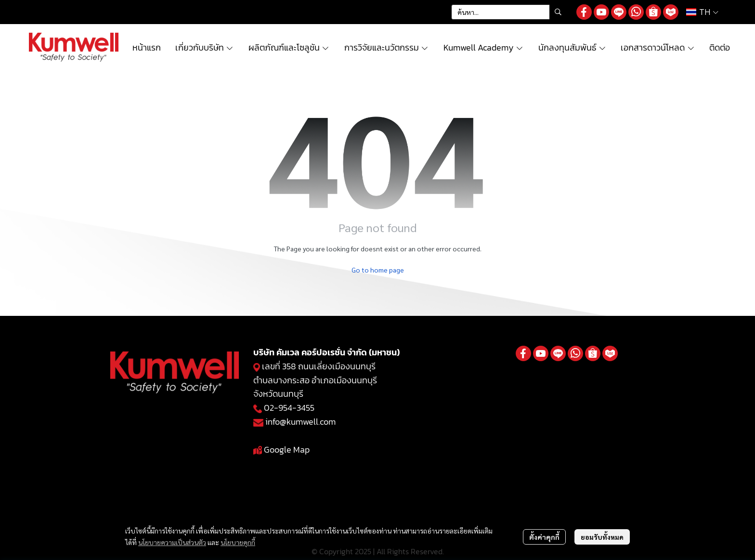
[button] (509, 12)
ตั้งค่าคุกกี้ (544, 537)
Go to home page (378, 270)
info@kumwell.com (300, 422)
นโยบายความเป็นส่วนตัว (172, 542)
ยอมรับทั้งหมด (602, 537)
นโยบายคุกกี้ (238, 542)
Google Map (287, 449)
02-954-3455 (289, 408)
